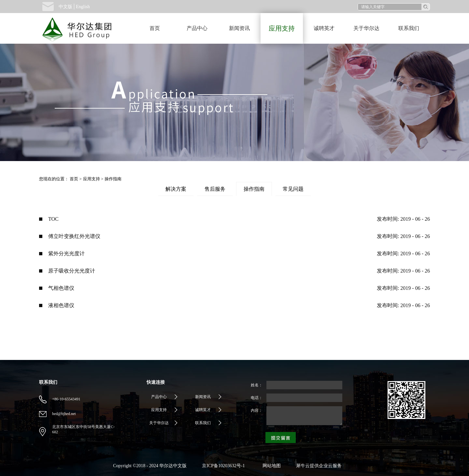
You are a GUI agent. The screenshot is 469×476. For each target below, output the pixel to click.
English (83, 7)
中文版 (65, 7)
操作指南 (113, 179)
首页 (155, 28)
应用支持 (92, 179)
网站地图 (270, 466)
